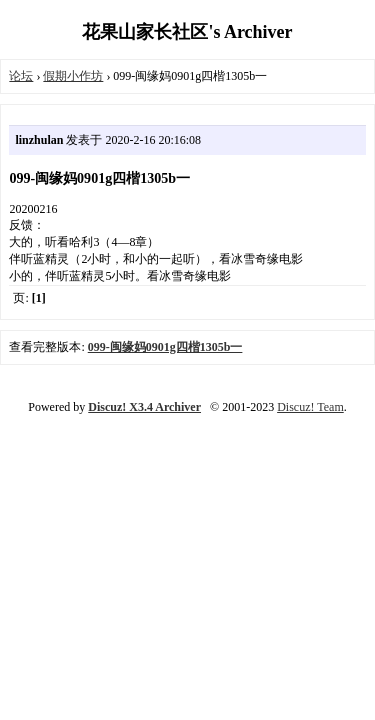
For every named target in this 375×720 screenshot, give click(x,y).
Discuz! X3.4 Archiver (144, 407)
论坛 (21, 76)
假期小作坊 (73, 76)
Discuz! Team (310, 407)
